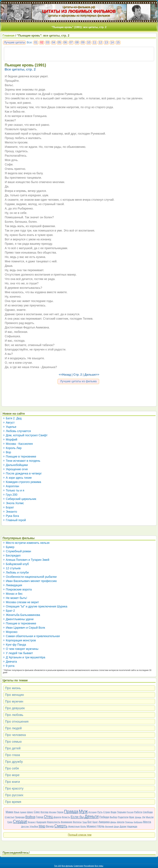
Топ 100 (58, 866)
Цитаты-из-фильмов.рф (79, 7)
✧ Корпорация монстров (19, 640)
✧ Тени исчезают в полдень (21, 461)
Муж (83, 811)
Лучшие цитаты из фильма (78, 381)
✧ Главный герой (14, 520)
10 (89, 42)
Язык (17, 812)
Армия (23, 812)
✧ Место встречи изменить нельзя (26, 543)
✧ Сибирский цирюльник (19, 499)
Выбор (113, 817)
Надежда (132, 826)
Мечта (147, 822)
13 (106, 42)
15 (118, 42)
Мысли (150, 817)
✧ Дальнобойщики (15, 465)
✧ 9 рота (9, 666)
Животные (74, 826)
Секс (37, 812)
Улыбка (34, 826)
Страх (107, 812)
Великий (109, 826)
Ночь (101, 826)
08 (77, 42)
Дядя (117, 826)
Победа (104, 817)
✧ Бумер (9, 547)
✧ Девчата (10, 662)
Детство (25, 826)
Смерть (61, 826)
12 (100, 42)
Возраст (32, 822)
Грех (10, 822)
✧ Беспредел (12, 556)
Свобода (148, 812)
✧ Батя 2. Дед (12, 418)
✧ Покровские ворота (17, 589)
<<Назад (65, 375)
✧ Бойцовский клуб (16, 564)
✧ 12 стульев (12, 568)
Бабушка (138, 822)
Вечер (50, 826)
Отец (48, 817)
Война (30, 817)
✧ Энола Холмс (13, 503)
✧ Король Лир (12, 448)
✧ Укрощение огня (15, 469)
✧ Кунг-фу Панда (14, 645)
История (92, 812)
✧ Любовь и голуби (16, 573)
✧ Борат (8, 507)
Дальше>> (92, 375)
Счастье (9, 817)
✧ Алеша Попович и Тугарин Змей (26, 560)
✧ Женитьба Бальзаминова (21, 615)
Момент (92, 826)
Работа (138, 812)
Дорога (57, 817)
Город (40, 817)
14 (112, 42)
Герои (60, 812)
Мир (42, 826)
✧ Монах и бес (13, 594)
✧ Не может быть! (15, 598)
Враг (132, 817)
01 (36, 42)
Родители (123, 817)
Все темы (99, 866)
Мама (9, 812)
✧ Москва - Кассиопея (18, 444)
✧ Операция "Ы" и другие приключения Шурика (35, 606)
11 (95, 42)
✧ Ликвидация (12, 585)
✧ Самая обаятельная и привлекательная (31, 636)
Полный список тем (80, 835)
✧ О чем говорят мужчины (21, 649)
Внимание (67, 822)
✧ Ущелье (10, 427)
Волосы (77, 822)
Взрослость (54, 822)
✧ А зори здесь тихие (17, 478)
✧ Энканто (10, 512)
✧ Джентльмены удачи (18, 619)
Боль (83, 826)
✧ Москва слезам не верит (21, 602)
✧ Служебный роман (17, 551)
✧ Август (9, 423)
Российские (89, 866)
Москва (53, 812)
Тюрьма (121, 812)
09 (83, 42)
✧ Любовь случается (17, 431)
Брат (95, 822)
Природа (20, 817)
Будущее (41, 822)
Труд (85, 822)
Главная (9, 36)
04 (54, 42)
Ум (144, 817)
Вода (113, 812)
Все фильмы (67, 866)
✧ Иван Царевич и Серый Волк (24, 628)
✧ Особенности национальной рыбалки (30, 577)
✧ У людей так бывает (18, 653)
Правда (71, 811)
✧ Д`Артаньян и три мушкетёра (24, 657)
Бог (90, 822)
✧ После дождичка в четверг (22, 473)
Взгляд (44, 812)
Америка (104, 822)
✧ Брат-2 (9, 611)
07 (71, 42)
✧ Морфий (10, 440)
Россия (130, 812)
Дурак (123, 826)
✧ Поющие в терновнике (19, 457)
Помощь (129, 822)
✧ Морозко (10, 632)
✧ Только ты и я (13, 490)
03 (48, 42)
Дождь (138, 817)
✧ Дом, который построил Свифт (25, 435)
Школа (121, 822)
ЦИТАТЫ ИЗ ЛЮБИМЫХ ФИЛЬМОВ (79, 11)
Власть (66, 817)
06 (65, 42)
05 (59, 42)
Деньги (92, 816)
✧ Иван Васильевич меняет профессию (30, 581)
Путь (100, 812)
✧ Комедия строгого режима (22, 482)
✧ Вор (7, 452)
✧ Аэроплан (11, 486)
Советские (78, 866)
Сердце (20, 821)
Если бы (77, 817)
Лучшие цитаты (14, 42)
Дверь (113, 822)
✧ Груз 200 (10, 495)
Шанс (30, 812)
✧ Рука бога (11, 516)
